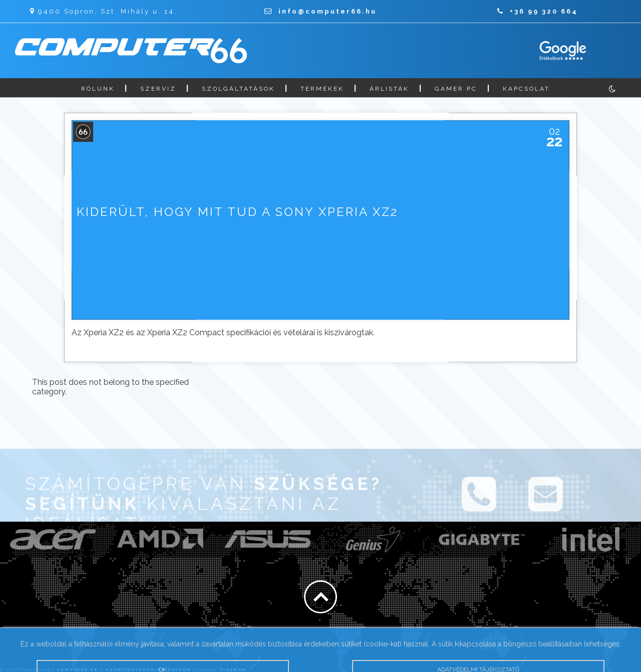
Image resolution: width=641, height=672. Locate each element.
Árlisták (389, 89)
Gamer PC (456, 89)
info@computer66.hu (320, 11)
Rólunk (98, 89)
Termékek (322, 89)
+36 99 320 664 (538, 11)
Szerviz (158, 89)
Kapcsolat (526, 89)
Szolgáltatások (238, 89)
